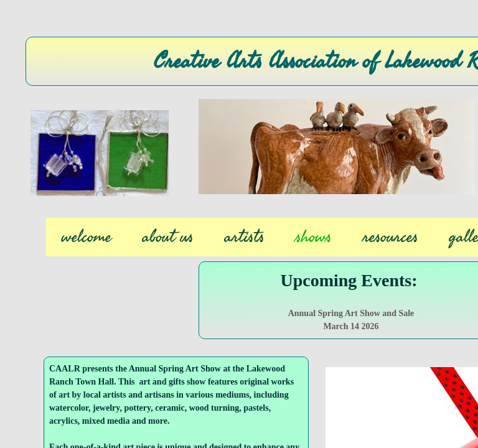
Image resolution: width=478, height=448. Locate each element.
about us (168, 237)
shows (314, 237)
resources (391, 237)
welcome (87, 237)
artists (245, 237)
